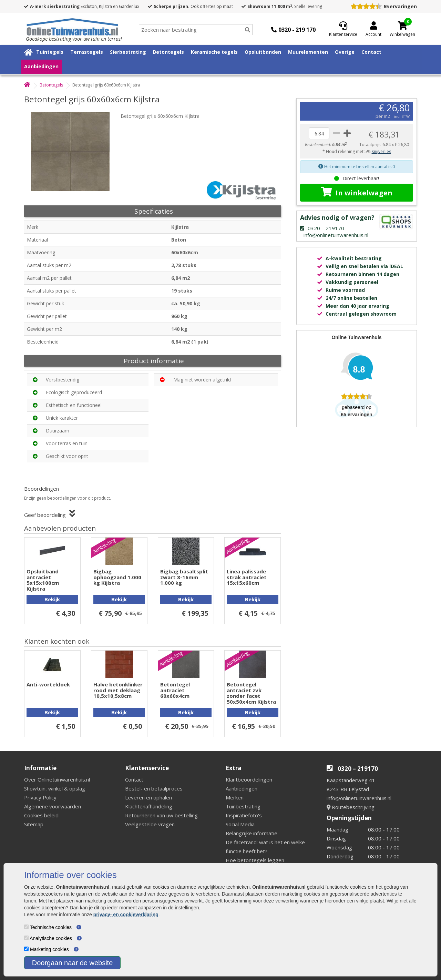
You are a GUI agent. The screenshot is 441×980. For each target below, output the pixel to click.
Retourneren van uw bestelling (161, 815)
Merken (235, 797)
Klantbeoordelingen (249, 779)
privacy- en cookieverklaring (126, 915)
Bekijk (52, 599)
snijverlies (381, 151)
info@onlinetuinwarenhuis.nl (359, 798)
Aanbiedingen (41, 66)
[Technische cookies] (26, 927)
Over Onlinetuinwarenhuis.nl (57, 779)
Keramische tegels (214, 52)
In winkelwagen (357, 192)
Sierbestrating (128, 52)
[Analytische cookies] (26, 938)
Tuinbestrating (243, 806)
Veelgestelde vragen (150, 824)
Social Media (240, 824)
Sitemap (34, 824)
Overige (345, 52)
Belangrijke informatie (252, 833)
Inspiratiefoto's (244, 815)
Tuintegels (50, 52)
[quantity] (319, 133)
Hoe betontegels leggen (255, 860)
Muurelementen (308, 52)
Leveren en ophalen (148, 797)
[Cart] (402, 25)
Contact (371, 52)
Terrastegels (87, 52)
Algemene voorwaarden (53, 806)
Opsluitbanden (263, 52)
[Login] (373, 30)
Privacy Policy (40, 797)
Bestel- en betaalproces (154, 788)
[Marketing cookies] (26, 949)
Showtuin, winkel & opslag (55, 788)
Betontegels (168, 52)
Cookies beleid (41, 815)
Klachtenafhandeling (149, 806)
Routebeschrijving (351, 807)
